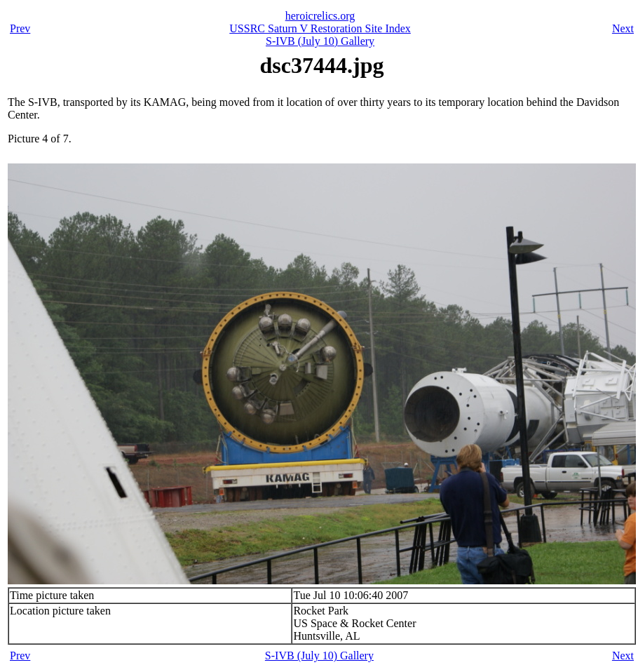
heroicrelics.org (320, 16)
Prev (20, 28)
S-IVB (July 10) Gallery (320, 41)
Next (623, 28)
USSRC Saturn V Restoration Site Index (320, 28)
